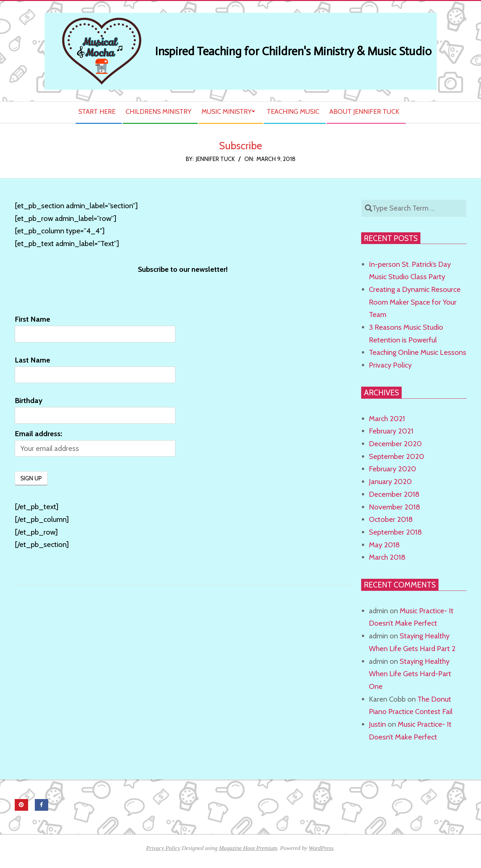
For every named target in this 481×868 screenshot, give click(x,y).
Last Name (32, 360)
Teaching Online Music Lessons (418, 352)
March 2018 (387, 557)
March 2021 (387, 419)
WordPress (321, 848)
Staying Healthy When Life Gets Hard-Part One (410, 674)
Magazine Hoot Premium (248, 848)
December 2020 (395, 444)
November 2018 (394, 507)
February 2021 (391, 431)
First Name (32, 319)
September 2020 (396, 456)
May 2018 (384, 545)
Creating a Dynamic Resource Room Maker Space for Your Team (415, 302)
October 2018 (391, 519)
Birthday (29, 401)
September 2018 (395, 532)
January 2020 (390, 482)
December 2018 (394, 494)
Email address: (38, 434)
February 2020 (392, 469)
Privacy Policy (390, 365)
